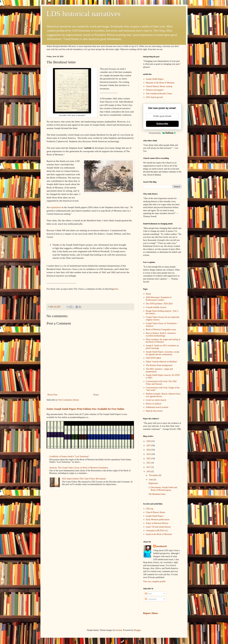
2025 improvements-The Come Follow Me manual (84, 479)
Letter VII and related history (158, 527)
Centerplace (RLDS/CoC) (157, 531)
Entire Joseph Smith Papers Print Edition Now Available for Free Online (85, 409)
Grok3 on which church (156, 400)
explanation (56, 207)
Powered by (162, 133)
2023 (149, 454)
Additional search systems (157, 407)
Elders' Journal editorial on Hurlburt (161, 362)
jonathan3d (161, 546)
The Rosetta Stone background (159, 365)
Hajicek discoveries (154, 411)
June (151, 480)
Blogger (137, 630)
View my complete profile (154, 581)
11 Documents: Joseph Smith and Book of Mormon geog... (163, 489)
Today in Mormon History (157, 523)
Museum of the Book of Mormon (160, 83)
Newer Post (52, 395)
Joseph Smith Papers (155, 79)
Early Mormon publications (158, 520)
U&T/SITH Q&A (153, 358)
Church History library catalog (159, 86)
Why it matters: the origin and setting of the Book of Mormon (163, 341)
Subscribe (162, 124)
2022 (149, 458)
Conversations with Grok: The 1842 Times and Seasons (161, 383)
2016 (149, 471)
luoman (119, 630)
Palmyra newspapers (155, 90)
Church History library (156, 512)
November (154, 475)
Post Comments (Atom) (69, 400)
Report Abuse (150, 613)
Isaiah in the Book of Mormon (159, 534)
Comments (151, 599)
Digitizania (153, 483)
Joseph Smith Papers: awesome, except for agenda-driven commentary (163, 353)
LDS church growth (154, 97)
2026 (149, 441)
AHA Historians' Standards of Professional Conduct (159, 299)
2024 (149, 450)
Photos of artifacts (154, 404)
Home (96, 395)
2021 (149, 463)
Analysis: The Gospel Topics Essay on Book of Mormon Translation (79, 468)
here (116, 289)
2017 (149, 467)
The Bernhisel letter (157, 494)
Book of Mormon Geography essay (161, 329)
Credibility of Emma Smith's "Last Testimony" (69, 456)
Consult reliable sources (156, 307)
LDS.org (150, 509)
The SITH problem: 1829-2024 (159, 304)
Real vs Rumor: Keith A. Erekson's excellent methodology (161, 334)
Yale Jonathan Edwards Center (159, 94)
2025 (149, 445)
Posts (148, 594)
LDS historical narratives (84, 14)
